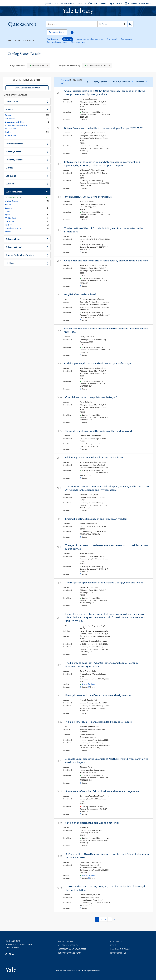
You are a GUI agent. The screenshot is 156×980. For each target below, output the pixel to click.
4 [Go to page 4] (110, 919)
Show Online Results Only (27, 88)
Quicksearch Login (72, 3)
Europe (8, 208)
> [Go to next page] (114, 920)
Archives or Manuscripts (90, 39)
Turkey (8, 225)
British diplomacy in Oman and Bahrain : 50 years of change (97, 363)
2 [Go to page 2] (101, 919)
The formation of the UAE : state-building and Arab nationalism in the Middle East (104, 230)
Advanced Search (57, 32)
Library (10, 168)
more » (8, 232)
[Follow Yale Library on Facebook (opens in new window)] (6, 954)
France (8, 204)
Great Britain (36, 65)
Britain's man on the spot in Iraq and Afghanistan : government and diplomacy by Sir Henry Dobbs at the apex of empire (102, 164)
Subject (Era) (13, 239)
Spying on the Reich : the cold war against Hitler (92, 823)
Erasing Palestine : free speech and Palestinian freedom (96, 519)
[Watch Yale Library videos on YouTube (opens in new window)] (13, 954)
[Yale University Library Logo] (78, 11)
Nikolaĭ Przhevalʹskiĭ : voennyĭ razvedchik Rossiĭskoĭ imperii (99, 722)
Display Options (100, 82)
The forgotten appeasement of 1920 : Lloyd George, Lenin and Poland (104, 583)
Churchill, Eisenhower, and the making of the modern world (98, 431)
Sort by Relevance (122, 82)
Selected (140, 82)
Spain (8, 215)
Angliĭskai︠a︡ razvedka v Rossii (80, 294)
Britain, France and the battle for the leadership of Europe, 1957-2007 (103, 128)
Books (8, 115)
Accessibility (116, 941)
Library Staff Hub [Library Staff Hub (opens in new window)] (118, 953)
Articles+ (112, 39)
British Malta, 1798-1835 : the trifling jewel (88, 197)
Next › (62, 83)
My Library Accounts (68, 945)
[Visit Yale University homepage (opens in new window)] (11, 969)
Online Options (88, 684)
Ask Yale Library (98, 3)
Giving (113, 945)
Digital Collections (57, 42)
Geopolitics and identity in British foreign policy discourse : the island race (106, 261)
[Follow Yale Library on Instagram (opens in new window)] (10, 954)
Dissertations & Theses (16, 122)
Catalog (68, 39)
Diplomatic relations (95, 65)
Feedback (116, 3)
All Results (52, 39)
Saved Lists (52, 3)
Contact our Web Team (69, 953)
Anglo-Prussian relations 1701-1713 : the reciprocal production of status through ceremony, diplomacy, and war (105, 93)
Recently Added (14, 159)
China (8, 211)
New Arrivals (78, 42)
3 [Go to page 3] (105, 919)
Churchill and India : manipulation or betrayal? (91, 397)
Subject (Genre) (14, 247)
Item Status (12, 101)
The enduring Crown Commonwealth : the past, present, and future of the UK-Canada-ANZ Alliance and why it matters (107, 488)
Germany (9, 221)
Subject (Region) (15, 192)
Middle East (10, 218)
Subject (10, 183)
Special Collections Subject (20, 255)
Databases (126, 39)
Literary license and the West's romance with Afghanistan (98, 695)
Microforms (11, 129)
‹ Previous (71, 82)
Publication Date (14, 143)
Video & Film (11, 135)
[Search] (72, 24)
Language (11, 176)
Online (8, 132)
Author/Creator (14, 151)
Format (10, 109)
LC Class (10, 263)
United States (11, 201)
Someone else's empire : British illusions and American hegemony (102, 791)
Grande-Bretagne (13, 228)
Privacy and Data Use (120, 949)
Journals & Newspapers (16, 125)
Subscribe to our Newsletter (72, 949)
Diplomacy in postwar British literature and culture (94, 457)
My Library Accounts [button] (137, 3)
